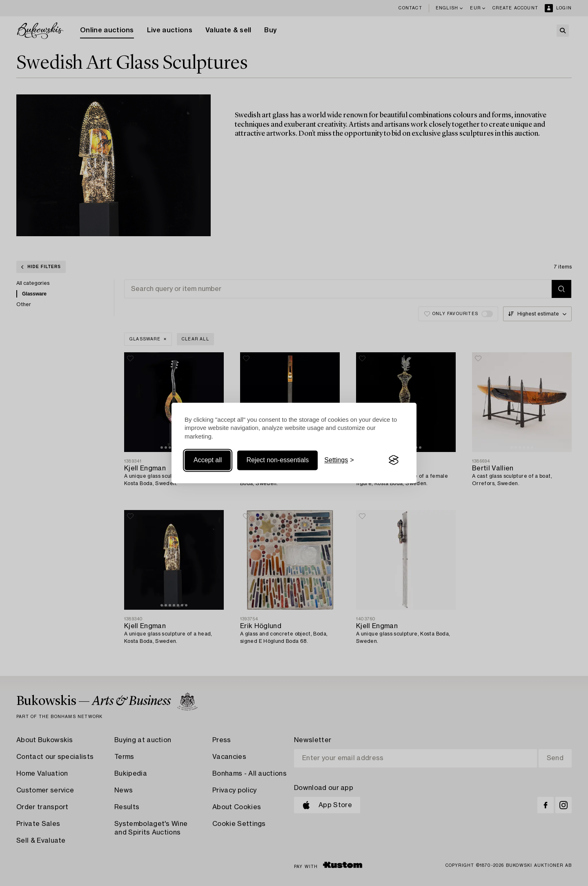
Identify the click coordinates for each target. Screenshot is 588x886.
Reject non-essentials (277, 460)
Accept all (208, 460)
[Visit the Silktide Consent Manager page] (394, 460)
